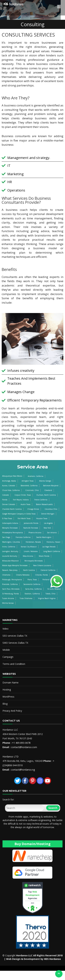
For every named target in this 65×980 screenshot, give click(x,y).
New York (47, 528)
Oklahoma (6, 575)
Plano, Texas (32, 580)
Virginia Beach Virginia (47, 598)
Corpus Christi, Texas (23, 495)
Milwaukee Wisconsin (10, 561)
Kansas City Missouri (29, 547)
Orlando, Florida (41, 575)
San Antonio (52, 533)
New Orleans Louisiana (42, 565)
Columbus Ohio (51, 509)
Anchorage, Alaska (9, 481)
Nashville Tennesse (31, 528)
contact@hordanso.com (24, 747)
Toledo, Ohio (50, 594)
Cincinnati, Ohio (32, 490)
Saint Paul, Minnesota (11, 589)
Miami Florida (44, 556)
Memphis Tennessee (10, 528)
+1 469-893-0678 (21, 743)
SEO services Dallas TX (15, 636)
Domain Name (10, 683)
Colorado (5, 495)
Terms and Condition (14, 664)
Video (5, 629)
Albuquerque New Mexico (12, 476)
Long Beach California (52, 551)
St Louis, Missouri (54, 589)
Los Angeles (48, 523)
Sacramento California (32, 584)
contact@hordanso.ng (23, 770)
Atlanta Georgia (45, 481)
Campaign (8, 657)
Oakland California (48, 570)
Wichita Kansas (8, 603)
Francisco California (23, 537)
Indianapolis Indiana (10, 523)
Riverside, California (10, 584)
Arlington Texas (28, 481)
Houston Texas (42, 518)
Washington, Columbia (11, 542)
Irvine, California (9, 547)
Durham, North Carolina (46, 495)
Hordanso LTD (10, 757)
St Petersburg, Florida (10, 594)
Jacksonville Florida (31, 523)
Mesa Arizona (28, 556)
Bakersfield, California (29, 486)
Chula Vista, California (11, 490)
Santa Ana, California (33, 589)
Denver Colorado (9, 504)
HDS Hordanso (52, 959)
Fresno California (41, 500)
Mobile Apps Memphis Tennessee (15, 565)
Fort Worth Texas (24, 518)
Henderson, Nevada (33, 542)
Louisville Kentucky (10, 556)
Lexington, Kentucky (10, 551)
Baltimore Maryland (51, 486)
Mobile (6, 650)
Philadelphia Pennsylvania (12, 533)
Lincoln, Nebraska (31, 551)
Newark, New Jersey (10, 570)
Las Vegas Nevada (49, 547)
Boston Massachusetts (44, 504)
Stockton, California (32, 594)
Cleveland (48, 490)
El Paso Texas (7, 518)
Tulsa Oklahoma (26, 598)
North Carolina (29, 570)
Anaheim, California (36, 476)
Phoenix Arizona (35, 533)
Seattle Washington (44, 537)
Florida (5, 500)
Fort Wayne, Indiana (21, 500)
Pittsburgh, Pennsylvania (12, 580)
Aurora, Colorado (9, 486)
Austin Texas (25, 504)
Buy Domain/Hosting (32, 844)
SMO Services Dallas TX (15, 643)
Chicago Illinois (33, 509)
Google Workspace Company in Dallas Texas (19, 514)
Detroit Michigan (48, 514)
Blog (5, 704)
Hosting (7, 690)
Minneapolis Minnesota (34, 561)
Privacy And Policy (12, 711)
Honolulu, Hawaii (53, 542)
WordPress (8, 697)
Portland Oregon (49, 580)
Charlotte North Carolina (12, 509)
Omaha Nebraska (23, 575)
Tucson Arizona (8, 598)
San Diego (6, 537)
